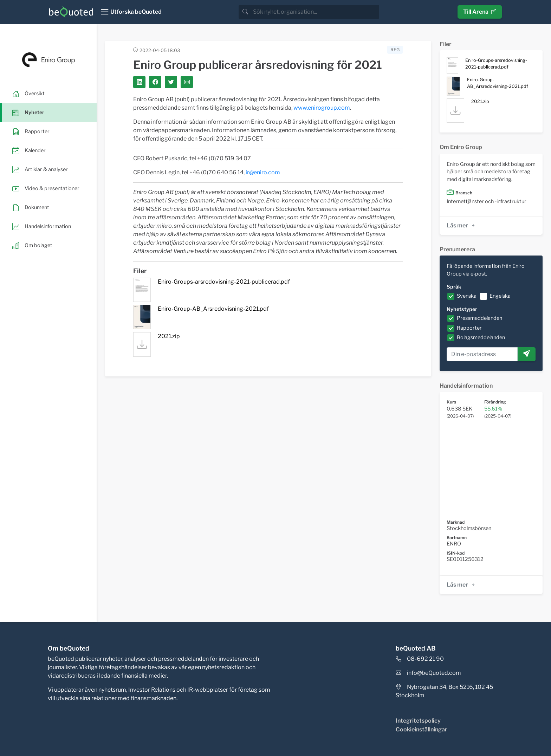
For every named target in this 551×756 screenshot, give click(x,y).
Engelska (500, 296)
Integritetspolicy (418, 721)
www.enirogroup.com (322, 108)
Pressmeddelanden (479, 318)
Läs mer (461, 225)
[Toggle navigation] (131, 12)
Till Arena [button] (480, 12)
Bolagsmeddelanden (481, 337)
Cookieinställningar (422, 729)
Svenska (467, 296)
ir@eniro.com (263, 172)
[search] (315, 12)
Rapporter (469, 328)
